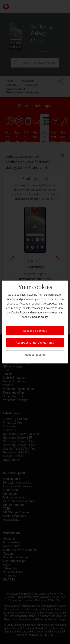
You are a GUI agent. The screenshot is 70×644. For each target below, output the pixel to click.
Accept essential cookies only (35, 343)
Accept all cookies (35, 331)
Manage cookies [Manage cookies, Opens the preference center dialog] (35, 355)
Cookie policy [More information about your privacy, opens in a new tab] (40, 317)
